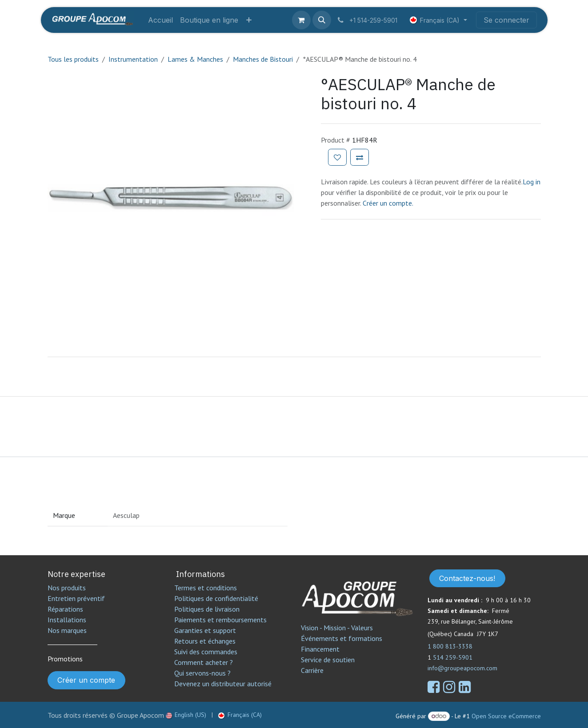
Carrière (312, 670)
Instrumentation (133, 59)
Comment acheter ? (204, 662)
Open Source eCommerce (506, 716)
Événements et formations (342, 638)
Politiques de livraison (207, 609)
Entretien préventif (76, 598)
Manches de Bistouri (263, 59)
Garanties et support (205, 630)
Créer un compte (86, 680)
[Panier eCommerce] (301, 20)
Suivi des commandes (206, 652)
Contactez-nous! (467, 578)
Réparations (65, 609)
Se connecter (506, 20)
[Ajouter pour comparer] (360, 157)
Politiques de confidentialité (216, 598)
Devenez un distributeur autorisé (224, 684)
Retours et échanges (205, 641)
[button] (322, 20)
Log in (532, 182)
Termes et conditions (206, 588)
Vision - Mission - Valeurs (337, 628)
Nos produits (67, 588)
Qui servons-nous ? (202, 673)
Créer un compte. (388, 203)
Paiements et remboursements (220, 620)
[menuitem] (160, 20)
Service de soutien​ (328, 660)
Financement (320, 649)
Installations (67, 620)
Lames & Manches (195, 59)
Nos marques (67, 630)
